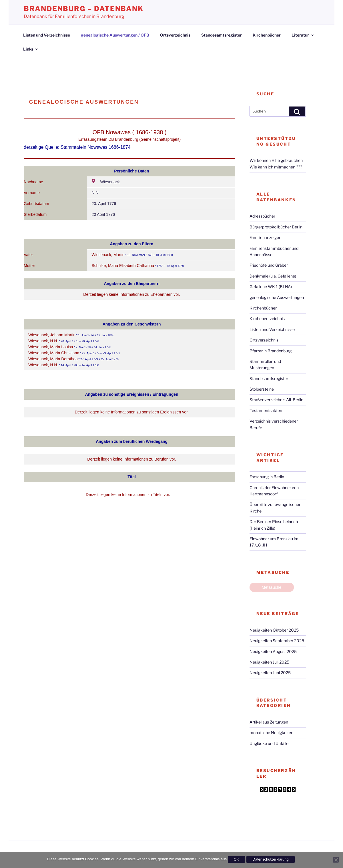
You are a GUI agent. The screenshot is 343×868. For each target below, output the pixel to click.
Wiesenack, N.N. (43, 341)
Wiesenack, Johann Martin (52, 335)
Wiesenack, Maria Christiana (54, 353)
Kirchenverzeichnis (267, 319)
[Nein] (336, 860)
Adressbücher (262, 216)
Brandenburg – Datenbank (84, 9)
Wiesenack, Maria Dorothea (53, 359)
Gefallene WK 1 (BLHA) (271, 287)
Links (31, 49)
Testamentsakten (266, 410)
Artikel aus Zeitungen (269, 722)
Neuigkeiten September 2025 (277, 641)
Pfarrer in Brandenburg (271, 351)
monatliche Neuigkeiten (271, 733)
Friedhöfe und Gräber (269, 265)
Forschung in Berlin (267, 477)
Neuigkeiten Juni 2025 (270, 673)
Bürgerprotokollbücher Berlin (276, 227)
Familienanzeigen (265, 237)
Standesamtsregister (222, 35)
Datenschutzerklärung (270, 859)
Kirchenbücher (267, 35)
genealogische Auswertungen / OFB (115, 35)
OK (237, 859)
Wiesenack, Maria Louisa (51, 347)
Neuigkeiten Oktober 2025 (274, 630)
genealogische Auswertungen (277, 297)
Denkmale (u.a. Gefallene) (273, 276)
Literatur (303, 35)
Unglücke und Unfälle (269, 743)
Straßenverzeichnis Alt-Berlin (276, 400)
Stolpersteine (262, 389)
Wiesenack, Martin (108, 255)
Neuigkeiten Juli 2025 (269, 662)
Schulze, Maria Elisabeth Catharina (123, 266)
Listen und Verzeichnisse (47, 35)
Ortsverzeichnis (175, 35)
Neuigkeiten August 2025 (273, 651)
